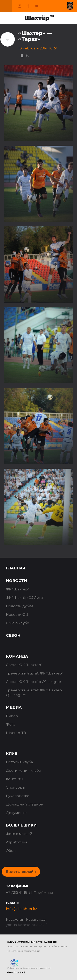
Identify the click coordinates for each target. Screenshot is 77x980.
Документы (17, 813)
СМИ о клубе (18, 623)
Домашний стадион (25, 804)
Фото (11, 724)
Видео (12, 716)
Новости (16, 581)
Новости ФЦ (17, 615)
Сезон (13, 636)
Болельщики (21, 825)
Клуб (12, 754)
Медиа (14, 707)
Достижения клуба (23, 770)
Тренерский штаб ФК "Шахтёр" (34, 673)
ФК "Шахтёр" (17, 589)
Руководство (18, 796)
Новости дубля (20, 606)
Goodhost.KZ (16, 972)
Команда (17, 656)
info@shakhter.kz (21, 909)
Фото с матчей (19, 834)
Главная (16, 568)
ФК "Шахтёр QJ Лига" (25, 598)
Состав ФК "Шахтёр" (24, 665)
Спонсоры (16, 787)
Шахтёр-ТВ (16, 733)
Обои (11, 851)
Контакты (15, 779)
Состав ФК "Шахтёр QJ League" (34, 682)
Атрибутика (17, 842)
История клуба (20, 762)
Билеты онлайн (21, 872)
